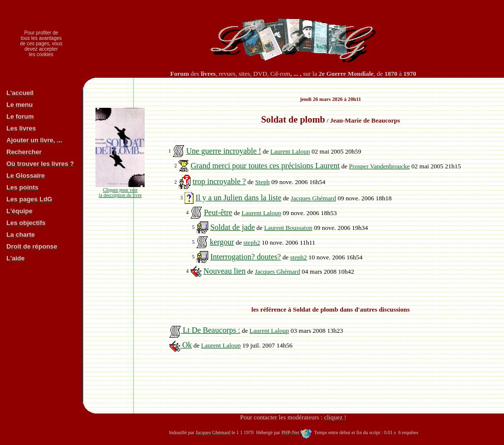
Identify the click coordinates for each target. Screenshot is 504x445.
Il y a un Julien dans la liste (238, 198)
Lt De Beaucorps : (205, 330)
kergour (222, 242)
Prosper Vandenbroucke (379, 166)
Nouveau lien (224, 271)
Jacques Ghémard (314, 198)
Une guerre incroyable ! (223, 151)
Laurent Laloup (290, 151)
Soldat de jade (233, 227)
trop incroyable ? (219, 181)
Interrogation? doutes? (246, 257)
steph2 (252, 242)
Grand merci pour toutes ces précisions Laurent (265, 166)
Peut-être (218, 212)
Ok (181, 345)
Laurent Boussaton (288, 228)
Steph (262, 182)
